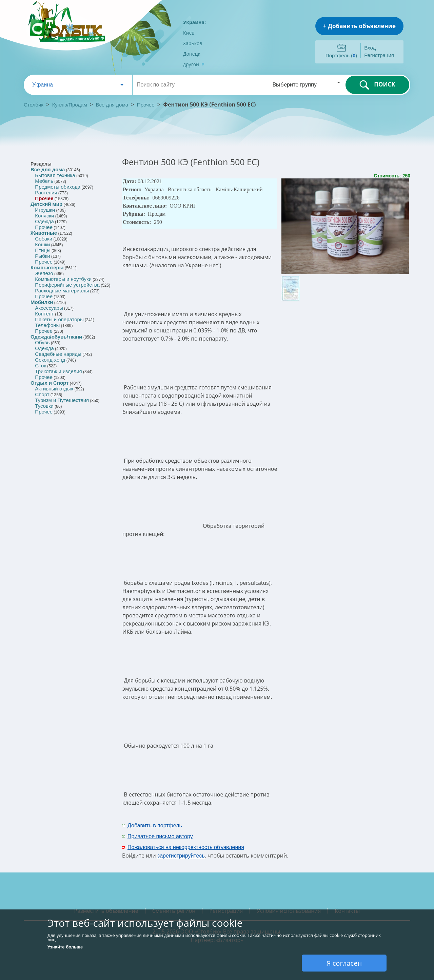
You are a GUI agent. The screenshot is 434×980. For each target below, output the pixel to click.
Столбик (34, 105)
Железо (44, 273)
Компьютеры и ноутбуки (63, 279)
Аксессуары (49, 308)
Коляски (44, 216)
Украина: (194, 22)
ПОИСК (377, 85)
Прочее (146, 105)
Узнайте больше (65, 947)
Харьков (193, 43)
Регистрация (379, 55)
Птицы (43, 250)
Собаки (44, 239)
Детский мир (46, 204)
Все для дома (112, 105)
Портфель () (341, 55)
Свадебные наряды (58, 354)
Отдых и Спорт (50, 383)
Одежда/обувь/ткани (56, 337)
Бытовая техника (55, 175)
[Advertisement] (321, 830)
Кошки (42, 244)
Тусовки (44, 406)
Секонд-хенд (50, 360)
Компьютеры (47, 267)
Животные (44, 233)
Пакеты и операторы (59, 319)
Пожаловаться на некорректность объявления (186, 847)
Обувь (42, 342)
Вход (370, 48)
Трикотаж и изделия (58, 371)
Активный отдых (54, 389)
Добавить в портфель (155, 825)
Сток (40, 366)
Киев (189, 33)
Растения (46, 193)
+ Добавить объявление (359, 26)
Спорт (42, 394)
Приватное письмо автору (160, 836)
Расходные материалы (62, 291)
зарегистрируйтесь (181, 856)
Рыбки (42, 256)
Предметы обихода (58, 187)
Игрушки (45, 210)
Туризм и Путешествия (62, 400)
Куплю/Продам (70, 105)
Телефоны (47, 325)
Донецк (192, 54)
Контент (44, 314)
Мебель (44, 181)
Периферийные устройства (67, 285)
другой (194, 64)
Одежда (44, 221)
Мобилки (42, 302)
